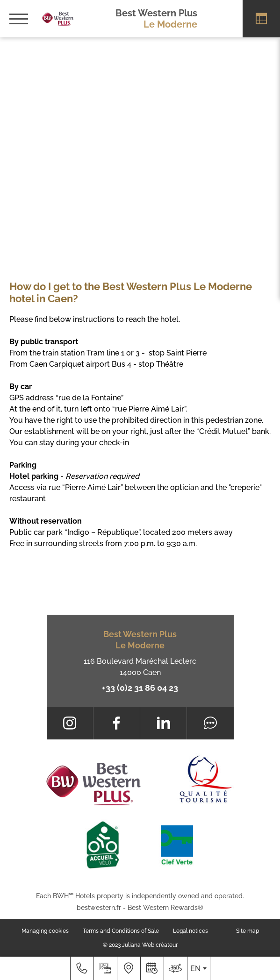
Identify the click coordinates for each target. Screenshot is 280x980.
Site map (248, 931)
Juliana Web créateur (150, 945)
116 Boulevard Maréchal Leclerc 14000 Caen (140, 667)
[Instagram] (70, 723)
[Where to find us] (129, 968)
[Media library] (105, 968)
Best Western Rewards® (165, 908)
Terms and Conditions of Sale (121, 931)
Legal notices (190, 931)
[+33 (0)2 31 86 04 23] (82, 968)
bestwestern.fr (99, 908)
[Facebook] (117, 723)
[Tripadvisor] (210, 723)
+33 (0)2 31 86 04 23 (140, 688)
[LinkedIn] (163, 723)
